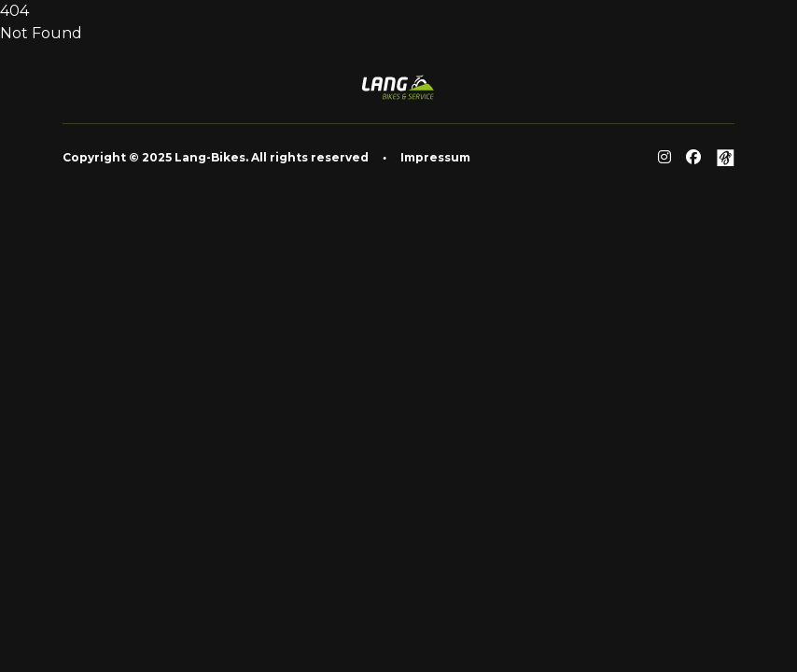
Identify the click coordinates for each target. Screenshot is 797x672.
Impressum (435, 157)
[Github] (725, 158)
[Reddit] (664, 158)
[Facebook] (693, 158)
